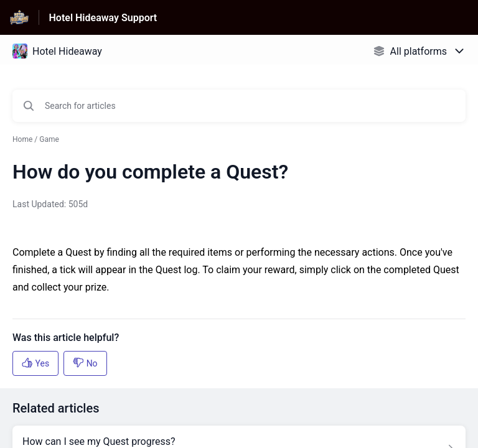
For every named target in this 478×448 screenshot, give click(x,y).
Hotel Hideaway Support (103, 18)
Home (22, 139)
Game (49, 139)
